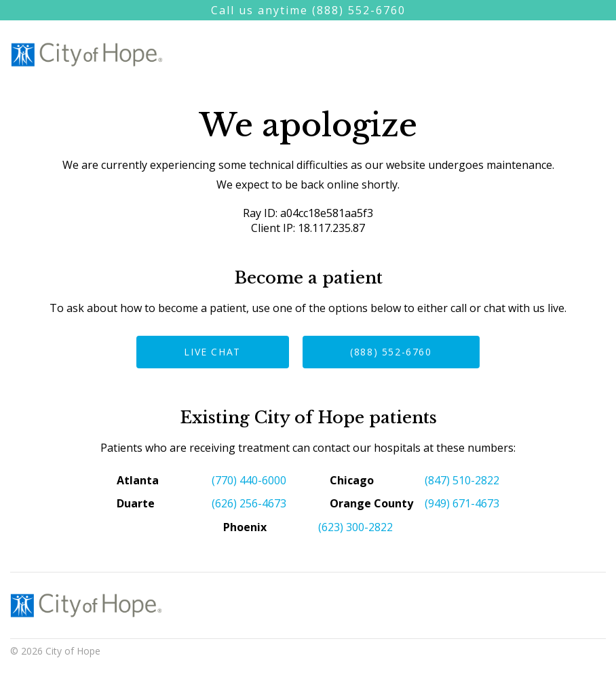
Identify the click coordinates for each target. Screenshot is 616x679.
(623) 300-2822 (355, 527)
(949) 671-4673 (462, 503)
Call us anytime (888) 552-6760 (308, 10)
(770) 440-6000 (249, 480)
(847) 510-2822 (462, 480)
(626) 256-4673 (249, 503)
